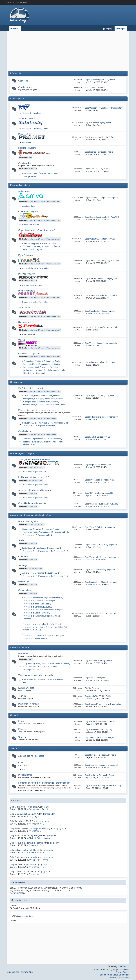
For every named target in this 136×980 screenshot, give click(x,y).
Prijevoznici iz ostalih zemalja (35, 639)
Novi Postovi (16, 800)
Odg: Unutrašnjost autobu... (96, 108)
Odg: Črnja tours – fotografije (23, 807)
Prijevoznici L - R (61, 423)
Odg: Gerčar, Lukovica (94, 570)
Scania (47, 667)
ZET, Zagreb (24, 105)
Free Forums (124, 977)
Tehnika (22, 696)
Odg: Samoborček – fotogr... (97, 311)
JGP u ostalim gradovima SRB (35, 498)
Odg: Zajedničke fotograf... (96, 765)
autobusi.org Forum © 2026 (20, 972)
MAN (38, 664)
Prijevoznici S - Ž (30, 426)
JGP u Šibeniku (40, 173)
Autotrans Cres (29, 206)
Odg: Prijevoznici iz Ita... (95, 613)
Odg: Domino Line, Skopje (96, 582)
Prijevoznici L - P (30, 535)
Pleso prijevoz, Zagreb (32, 249)
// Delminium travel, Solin (55, 370)
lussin (108, 122)
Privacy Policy (122, 972)
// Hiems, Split (39, 373)
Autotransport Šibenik (51, 247)
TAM (52, 664)
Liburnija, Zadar (29, 176)
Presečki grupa (25, 255)
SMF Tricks (123, 966)
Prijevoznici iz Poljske (53, 610)
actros (43, 202)
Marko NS (109, 493)
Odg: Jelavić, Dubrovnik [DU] (23, 850)
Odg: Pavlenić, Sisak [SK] (22, 872)
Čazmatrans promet (49, 244)
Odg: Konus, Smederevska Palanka (27, 843)
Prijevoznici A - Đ (29, 423)
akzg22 (111, 737)
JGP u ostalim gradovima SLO (35, 485)
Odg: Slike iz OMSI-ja (94, 678)
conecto (109, 661)
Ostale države (25, 590)
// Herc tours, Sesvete (54, 399)
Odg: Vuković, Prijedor (94, 527)
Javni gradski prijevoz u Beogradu (34, 490)
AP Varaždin (27, 268)
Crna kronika (28, 679)
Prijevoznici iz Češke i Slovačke (36, 613)
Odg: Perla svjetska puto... (96, 417)
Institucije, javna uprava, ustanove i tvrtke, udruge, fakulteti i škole (44, 443)
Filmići (45, 129)
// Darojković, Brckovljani (33, 399)
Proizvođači (24, 654)
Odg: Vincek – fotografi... (95, 343)
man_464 (107, 465)
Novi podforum (91, 87)
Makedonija (24, 581)
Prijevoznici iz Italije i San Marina (37, 604)
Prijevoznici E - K (45, 423)
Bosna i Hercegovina (28, 521)
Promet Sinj (43, 302)
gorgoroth (114, 198)
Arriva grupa (24, 191)
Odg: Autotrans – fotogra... (96, 198)
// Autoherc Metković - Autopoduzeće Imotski (41, 364)
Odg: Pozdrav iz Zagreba (95, 775)
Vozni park (27, 113)
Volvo (57, 664)
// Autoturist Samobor (49, 367)
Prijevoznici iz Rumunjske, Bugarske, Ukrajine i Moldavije (43, 617)
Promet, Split (24, 134)
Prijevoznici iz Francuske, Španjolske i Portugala (43, 636)
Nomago (40, 573)
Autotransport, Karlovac (32, 285)
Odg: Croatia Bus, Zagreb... (96, 217)
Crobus (40, 667)
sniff (30, 158)
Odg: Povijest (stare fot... (95, 137)
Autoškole (26, 439)
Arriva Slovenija (29, 573)
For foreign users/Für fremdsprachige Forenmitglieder (44, 783)
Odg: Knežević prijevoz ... (95, 279)
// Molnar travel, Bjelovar (33, 405)
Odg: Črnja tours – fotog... (96, 395)
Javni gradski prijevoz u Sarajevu (34, 459)
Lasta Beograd (28, 548)
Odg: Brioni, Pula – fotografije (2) (25, 836)
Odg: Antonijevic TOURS (95, 545)
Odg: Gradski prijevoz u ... (96, 504)
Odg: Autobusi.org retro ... (96, 80)
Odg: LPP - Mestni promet (96, 480)
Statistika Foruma (18, 883)
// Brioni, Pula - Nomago (33, 370)
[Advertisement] (68, 52)
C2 (107, 678)
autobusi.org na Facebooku (31, 756)
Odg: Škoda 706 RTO (94, 696)
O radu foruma (25, 87)
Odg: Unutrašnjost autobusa (23, 814)
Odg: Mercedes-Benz (94, 661)
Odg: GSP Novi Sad (93, 493)
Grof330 (78, 888)
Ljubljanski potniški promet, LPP (34, 477)
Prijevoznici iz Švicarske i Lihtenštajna (39, 601)
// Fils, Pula (27, 373)
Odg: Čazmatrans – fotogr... (96, 239)
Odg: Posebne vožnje (94, 122)
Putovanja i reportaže (28, 704)
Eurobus (32, 667)
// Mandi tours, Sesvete (49, 402)
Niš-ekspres (41, 548)
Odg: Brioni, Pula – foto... (95, 362)
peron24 (37, 202)
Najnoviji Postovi (18, 893)
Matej (112, 395)
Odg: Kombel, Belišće (94, 437)
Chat (21, 762)
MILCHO (37, 467)
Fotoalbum (37, 113)
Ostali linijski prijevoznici (30, 354)
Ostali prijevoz (25, 431)
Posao (21, 721)
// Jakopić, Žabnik (30, 402)
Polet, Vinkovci (28, 334)
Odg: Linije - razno (92, 465)
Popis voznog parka (31, 244)
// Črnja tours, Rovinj (31, 396)
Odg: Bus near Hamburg (95, 786)
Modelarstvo (39, 679)
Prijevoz (22, 729)
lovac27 (107, 169)
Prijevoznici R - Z (45, 535)
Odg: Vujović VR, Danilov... (96, 557)
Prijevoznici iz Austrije (53, 598)
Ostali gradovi (25, 163)
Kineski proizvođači (31, 670)
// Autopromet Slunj (31, 367)
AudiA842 (115, 217)
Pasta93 (95, 688)
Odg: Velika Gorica (93, 169)
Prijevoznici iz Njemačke (33, 598)
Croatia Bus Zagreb (31, 225)
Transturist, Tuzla (30, 532)
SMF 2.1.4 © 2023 (103, 970)
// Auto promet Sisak (51, 361)
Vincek (22, 340)
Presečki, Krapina (41, 268)
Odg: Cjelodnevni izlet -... (95, 729)
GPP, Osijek (53, 173)
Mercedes (65, 664)
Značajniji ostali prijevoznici (31, 388)
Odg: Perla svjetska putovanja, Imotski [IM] (30, 828)
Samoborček (24, 308)
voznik (31, 480)
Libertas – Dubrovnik (28, 148)
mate (31, 169)
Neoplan (45, 664)
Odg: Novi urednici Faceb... (96, 755)
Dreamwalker (51, 202)
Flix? (87, 688)
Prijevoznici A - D (46, 532)
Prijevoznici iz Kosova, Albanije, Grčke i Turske (42, 624)
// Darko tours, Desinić (50, 396)
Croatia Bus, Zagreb (28, 211)
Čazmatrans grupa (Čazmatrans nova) (37, 230)
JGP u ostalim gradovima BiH (35, 472)
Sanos (54, 667)
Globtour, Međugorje (50, 529)
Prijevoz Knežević (27, 274)
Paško (112, 80)
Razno (25, 682)
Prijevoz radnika (39, 439)
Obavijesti (23, 81)
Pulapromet (27, 173)
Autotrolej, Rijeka (26, 119)
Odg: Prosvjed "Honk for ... (96, 704)
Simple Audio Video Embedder (114, 975)
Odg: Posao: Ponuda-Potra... (97, 722)
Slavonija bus (25, 322)
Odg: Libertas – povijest (95, 152)
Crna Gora (23, 556)
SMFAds (113, 977)
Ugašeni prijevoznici (47, 426)
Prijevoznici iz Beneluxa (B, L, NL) (37, 607)
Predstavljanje (25, 775)
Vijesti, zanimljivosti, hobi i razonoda (36, 675)
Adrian (103, 87)
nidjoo (111, 729)
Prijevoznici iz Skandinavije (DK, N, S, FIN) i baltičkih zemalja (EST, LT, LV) (45, 629)
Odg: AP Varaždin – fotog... (96, 261)
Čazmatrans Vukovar (32, 247)
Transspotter (116, 108)
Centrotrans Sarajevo (31, 529)
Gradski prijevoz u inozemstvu (33, 503)
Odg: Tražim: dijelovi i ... (95, 737)
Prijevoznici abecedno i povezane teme (37, 410)
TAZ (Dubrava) (28, 664)
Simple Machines (121, 970)
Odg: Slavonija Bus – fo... (95, 327)
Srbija (21, 540)
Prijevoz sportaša (54, 439)
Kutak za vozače (26, 688)
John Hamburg (115, 786)
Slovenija (23, 565)
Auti (24, 769)
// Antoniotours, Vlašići (32, 361)
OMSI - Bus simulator (55, 679)
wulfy (31, 659)
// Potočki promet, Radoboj (56, 405)
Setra (25, 667)
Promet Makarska (27, 291)
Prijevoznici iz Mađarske (33, 610)
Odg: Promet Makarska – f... (97, 295)
